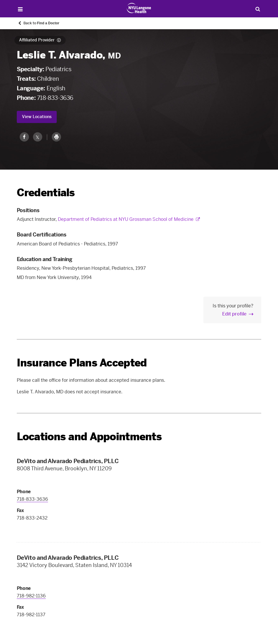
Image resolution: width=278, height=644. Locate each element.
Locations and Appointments (89, 437)
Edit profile (234, 314)
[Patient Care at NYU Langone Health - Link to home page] (139, 8)
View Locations (37, 117)
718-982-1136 (31, 596)
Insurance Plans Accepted (82, 363)
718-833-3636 (55, 98)
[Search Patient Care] (258, 9)
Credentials (46, 193)
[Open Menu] (20, 9)
